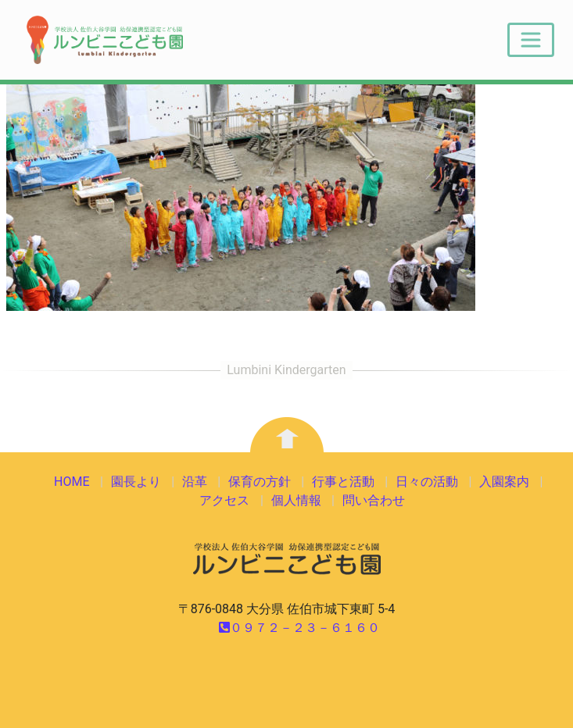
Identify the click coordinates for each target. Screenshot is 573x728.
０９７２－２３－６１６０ (299, 628)
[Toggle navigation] (531, 40)
